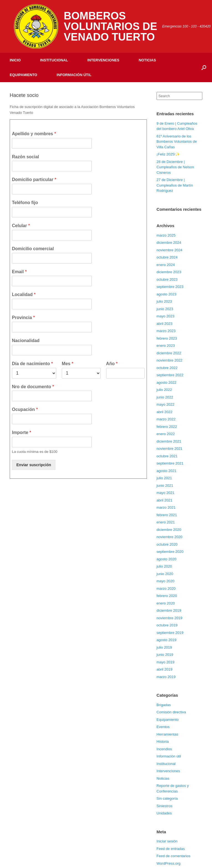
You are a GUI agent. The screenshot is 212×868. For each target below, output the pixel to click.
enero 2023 (166, 346)
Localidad (24, 294)
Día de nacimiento (32, 364)
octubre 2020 (167, 544)
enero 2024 (166, 265)
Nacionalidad (26, 341)
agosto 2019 (167, 640)
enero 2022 (166, 434)
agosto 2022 (167, 382)
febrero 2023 (167, 338)
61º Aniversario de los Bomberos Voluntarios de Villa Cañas (177, 142)
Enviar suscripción (34, 465)
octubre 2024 (167, 257)
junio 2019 (165, 655)
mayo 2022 (165, 404)
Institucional (54, 60)
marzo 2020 (166, 589)
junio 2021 (165, 486)
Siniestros (164, 806)
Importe (21, 432)
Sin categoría (167, 798)
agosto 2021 (167, 471)
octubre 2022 (167, 368)
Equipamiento (23, 75)
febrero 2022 (167, 427)
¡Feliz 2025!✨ (168, 154)
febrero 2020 (167, 596)
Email (19, 272)
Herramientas (167, 734)
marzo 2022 (166, 419)
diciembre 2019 (169, 610)
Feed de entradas (171, 849)
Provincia (23, 318)
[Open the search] (204, 67)
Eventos (163, 727)
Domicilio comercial (33, 249)
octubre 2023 (167, 279)
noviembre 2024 (169, 250)
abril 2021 (164, 500)
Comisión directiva (171, 712)
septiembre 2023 (170, 287)
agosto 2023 (167, 294)
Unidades (164, 813)
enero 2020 (166, 603)
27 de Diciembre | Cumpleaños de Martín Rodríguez (175, 185)
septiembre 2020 (170, 552)
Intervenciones (103, 60)
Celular (21, 226)
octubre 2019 (167, 625)
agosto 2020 (167, 559)
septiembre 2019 (170, 633)
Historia (163, 742)
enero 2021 (166, 522)
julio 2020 (164, 566)
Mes (68, 364)
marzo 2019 (166, 677)
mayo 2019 (165, 662)
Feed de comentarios (173, 856)
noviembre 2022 (169, 360)
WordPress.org (168, 863)
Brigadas (164, 705)
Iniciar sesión (167, 841)
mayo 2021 (165, 493)
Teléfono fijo (25, 203)
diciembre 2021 (169, 441)
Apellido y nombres (34, 134)
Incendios (164, 749)
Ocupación (25, 409)
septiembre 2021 (170, 463)
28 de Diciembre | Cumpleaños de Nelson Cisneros (175, 167)
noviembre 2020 (169, 537)
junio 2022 (165, 397)
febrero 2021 (167, 515)
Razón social (25, 157)
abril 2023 (164, 324)
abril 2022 (164, 412)
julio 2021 (164, 478)
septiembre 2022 (170, 375)
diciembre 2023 (169, 272)
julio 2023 (164, 301)
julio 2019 (164, 647)
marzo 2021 (166, 507)
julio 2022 (164, 390)
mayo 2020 (165, 581)
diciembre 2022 (169, 353)
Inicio (15, 60)
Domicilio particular (34, 180)
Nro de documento (33, 387)
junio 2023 (165, 309)
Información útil (74, 75)
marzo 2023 (166, 331)
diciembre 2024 (169, 243)
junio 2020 (165, 574)
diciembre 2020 (169, 530)
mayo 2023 (165, 316)
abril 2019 (164, 669)
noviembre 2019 (169, 618)
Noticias (147, 60)
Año (112, 364)
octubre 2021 (167, 456)
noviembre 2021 (169, 449)
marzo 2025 (166, 235)
